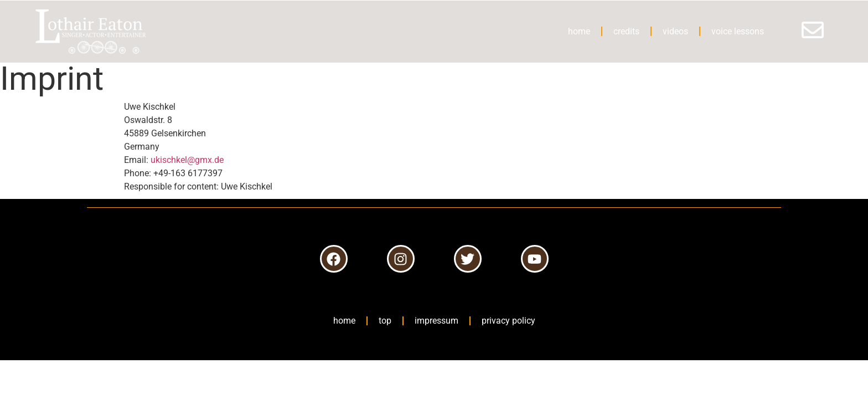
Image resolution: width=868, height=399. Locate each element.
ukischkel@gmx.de (187, 160)
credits (626, 31)
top (385, 321)
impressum (436, 321)
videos (675, 31)
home (579, 31)
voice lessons (738, 31)
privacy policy (508, 321)
